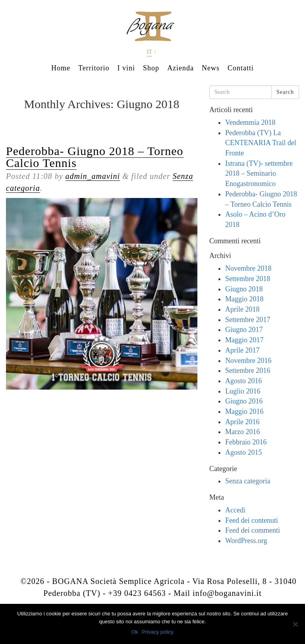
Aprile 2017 (242, 350)
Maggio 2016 (244, 411)
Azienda (180, 68)
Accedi (235, 510)
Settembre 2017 (248, 320)
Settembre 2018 (248, 279)
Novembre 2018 (248, 268)
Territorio (94, 68)
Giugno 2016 (244, 401)
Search (285, 92)
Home (61, 68)
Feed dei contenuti (252, 520)
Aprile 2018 (242, 309)
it (149, 52)
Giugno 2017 (244, 330)
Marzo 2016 (242, 432)
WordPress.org (246, 541)
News (211, 68)
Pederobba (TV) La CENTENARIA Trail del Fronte (261, 143)
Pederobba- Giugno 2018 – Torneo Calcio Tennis (95, 157)
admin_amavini (93, 176)
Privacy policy (158, 632)
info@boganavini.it (227, 593)
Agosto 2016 (244, 381)
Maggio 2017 (244, 340)
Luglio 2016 (243, 391)
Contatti (241, 68)
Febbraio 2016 (246, 442)
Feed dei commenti (253, 530)
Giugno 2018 (244, 289)
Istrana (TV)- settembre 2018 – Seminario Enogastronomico (259, 174)
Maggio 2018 (244, 299)
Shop (151, 68)
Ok (135, 632)
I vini (126, 68)
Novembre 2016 (248, 361)
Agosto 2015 (244, 452)
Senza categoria (248, 481)
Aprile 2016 (242, 422)
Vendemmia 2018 (250, 122)
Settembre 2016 (248, 370)
